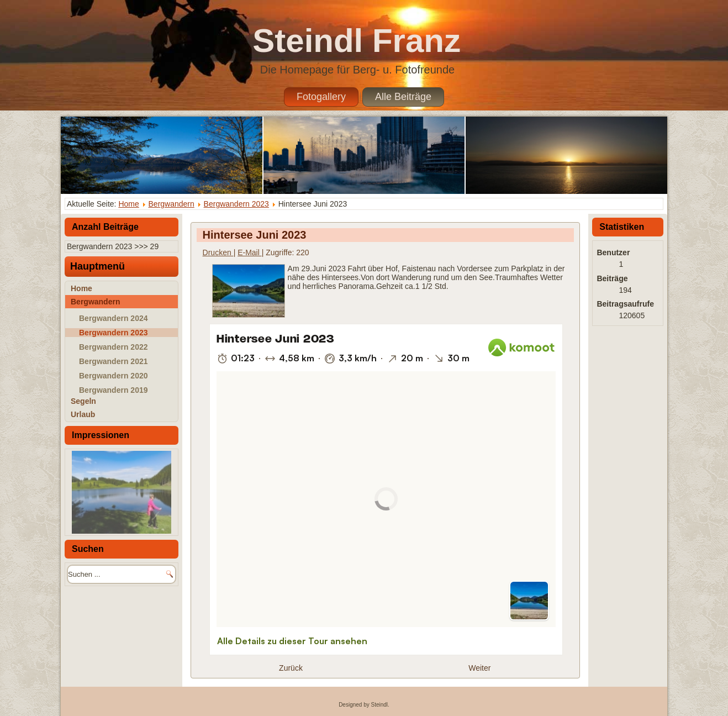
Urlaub (83, 414)
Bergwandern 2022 (114, 347)
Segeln (83, 401)
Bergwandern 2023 (236, 204)
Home (128, 204)
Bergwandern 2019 (114, 390)
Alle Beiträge (403, 97)
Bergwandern (172, 204)
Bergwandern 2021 (114, 361)
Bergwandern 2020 (114, 376)
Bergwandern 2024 (114, 318)
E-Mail (250, 252)
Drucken (218, 252)
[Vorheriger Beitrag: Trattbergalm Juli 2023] (291, 668)
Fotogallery (321, 97)
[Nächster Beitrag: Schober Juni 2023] (479, 668)
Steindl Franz (357, 41)
